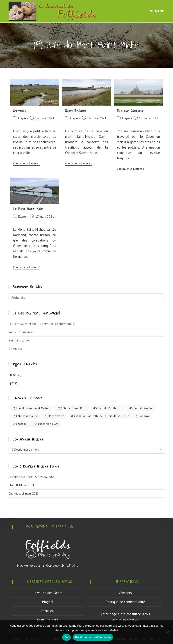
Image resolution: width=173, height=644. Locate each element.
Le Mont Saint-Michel (29, 209)
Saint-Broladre (76, 111)
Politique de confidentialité (125, 602)
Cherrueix (19, 111)
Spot (11, 383)
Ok (66, 637)
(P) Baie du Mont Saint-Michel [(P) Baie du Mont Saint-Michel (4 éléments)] (31, 408)
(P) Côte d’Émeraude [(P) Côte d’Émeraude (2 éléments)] (25, 416)
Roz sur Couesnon (131, 111)
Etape (22, 118)
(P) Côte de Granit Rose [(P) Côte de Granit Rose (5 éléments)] (71, 408)
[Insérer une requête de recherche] (86, 298)
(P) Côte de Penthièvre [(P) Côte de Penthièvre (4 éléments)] (108, 408)
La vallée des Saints (21, 477)
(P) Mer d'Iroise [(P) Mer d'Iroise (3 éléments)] (55, 416)
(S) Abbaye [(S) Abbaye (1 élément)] (143, 416)
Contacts (125, 593)
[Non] (167, 632)
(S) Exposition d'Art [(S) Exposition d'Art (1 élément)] (46, 424)
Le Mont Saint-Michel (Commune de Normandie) (42, 324)
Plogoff (13, 485)
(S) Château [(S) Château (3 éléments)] (19, 424)
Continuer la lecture (27, 163)
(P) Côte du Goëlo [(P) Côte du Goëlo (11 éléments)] (141, 408)
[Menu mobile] (157, 11)
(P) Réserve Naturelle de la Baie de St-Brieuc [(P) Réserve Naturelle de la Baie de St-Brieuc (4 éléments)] (100, 416)
